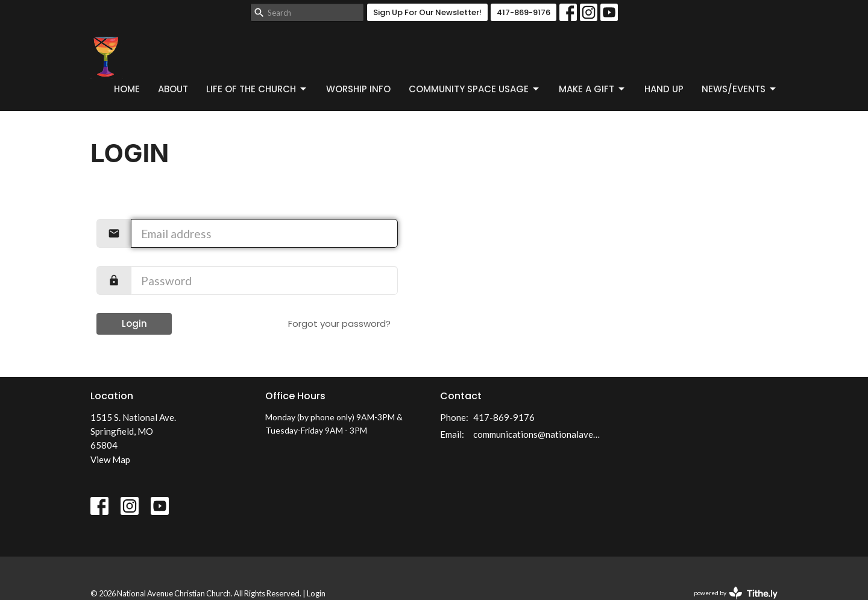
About (173, 89)
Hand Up (664, 89)
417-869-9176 (524, 12)
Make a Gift (593, 89)
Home (127, 89)
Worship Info (358, 89)
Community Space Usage (475, 89)
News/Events (740, 89)
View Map (110, 459)
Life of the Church (257, 89)
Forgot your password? (339, 324)
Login (134, 324)
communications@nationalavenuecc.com (538, 434)
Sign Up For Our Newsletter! (427, 12)
